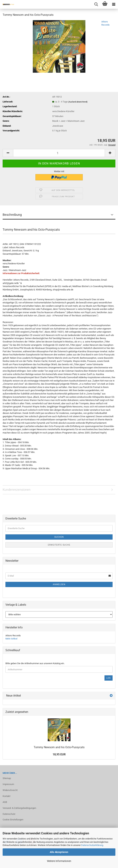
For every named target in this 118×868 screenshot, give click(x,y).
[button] (8, 153)
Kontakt (6, 796)
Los (109, 678)
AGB (5, 802)
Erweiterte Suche (59, 545)
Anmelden (59, 584)
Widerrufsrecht (10, 790)
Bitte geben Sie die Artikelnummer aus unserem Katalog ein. (35, 663)
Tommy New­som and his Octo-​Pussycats (59, 747)
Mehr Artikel (11, 639)
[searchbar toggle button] (96, 4)
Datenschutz (9, 814)
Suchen (59, 537)
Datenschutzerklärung (92, 845)
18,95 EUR (59, 754)
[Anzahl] (59, 153)
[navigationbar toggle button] (114, 4)
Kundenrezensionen (17, 490)
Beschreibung (12, 215)
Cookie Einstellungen (13, 820)
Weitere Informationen (59, 861)
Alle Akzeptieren (59, 852)
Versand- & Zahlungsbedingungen (19, 808)
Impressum (8, 784)
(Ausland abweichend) (78, 102)
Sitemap (7, 778)
